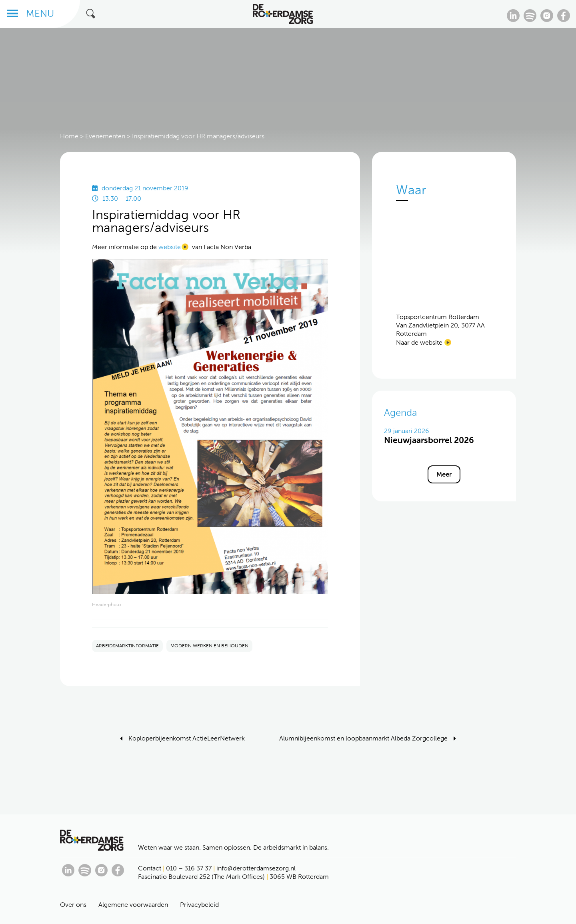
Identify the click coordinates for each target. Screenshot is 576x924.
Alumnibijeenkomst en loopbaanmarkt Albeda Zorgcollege (363, 738)
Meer (444, 474)
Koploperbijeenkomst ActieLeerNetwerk (187, 738)
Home (69, 136)
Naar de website (419, 342)
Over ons (73, 905)
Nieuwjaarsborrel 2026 (429, 440)
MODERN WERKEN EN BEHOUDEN (209, 646)
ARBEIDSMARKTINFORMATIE (127, 646)
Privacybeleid (199, 905)
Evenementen (105, 136)
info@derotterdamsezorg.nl (256, 868)
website (170, 247)
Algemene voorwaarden (133, 905)
